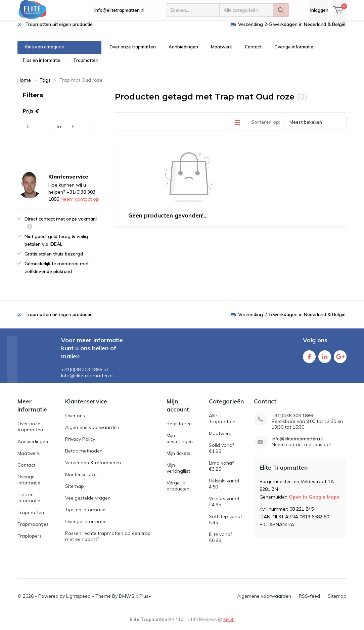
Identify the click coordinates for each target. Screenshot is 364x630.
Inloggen (319, 10)
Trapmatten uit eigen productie (59, 29)
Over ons (75, 421)
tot (60, 131)
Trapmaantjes (33, 529)
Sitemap (75, 491)
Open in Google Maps (314, 502)
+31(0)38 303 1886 (292, 421)
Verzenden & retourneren (93, 468)
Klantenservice (81, 479)
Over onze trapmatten (133, 52)
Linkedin (325, 360)
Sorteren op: (266, 127)
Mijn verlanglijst (178, 473)
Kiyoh (229, 624)
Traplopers (30, 541)
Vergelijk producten (178, 490)
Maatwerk (221, 52)
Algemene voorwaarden (92, 432)
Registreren (179, 428)
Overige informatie (294, 52)
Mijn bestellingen (180, 443)
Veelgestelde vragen (88, 503)
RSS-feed (309, 601)
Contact (253, 52)
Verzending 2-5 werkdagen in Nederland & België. (292, 29)
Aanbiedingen (183, 52)
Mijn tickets (178, 458)
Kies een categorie (45, 52)
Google (340, 360)
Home (24, 85)
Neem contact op (80, 204)
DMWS (127, 601)
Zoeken (281, 10)
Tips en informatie (41, 65)
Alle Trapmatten (222, 424)
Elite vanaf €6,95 (220, 542)
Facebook (309, 360)
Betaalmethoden (84, 456)
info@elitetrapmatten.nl (119, 10)
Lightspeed (78, 601)
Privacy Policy (80, 444)
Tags (45, 85)
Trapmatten (86, 65)
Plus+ (145, 601)
